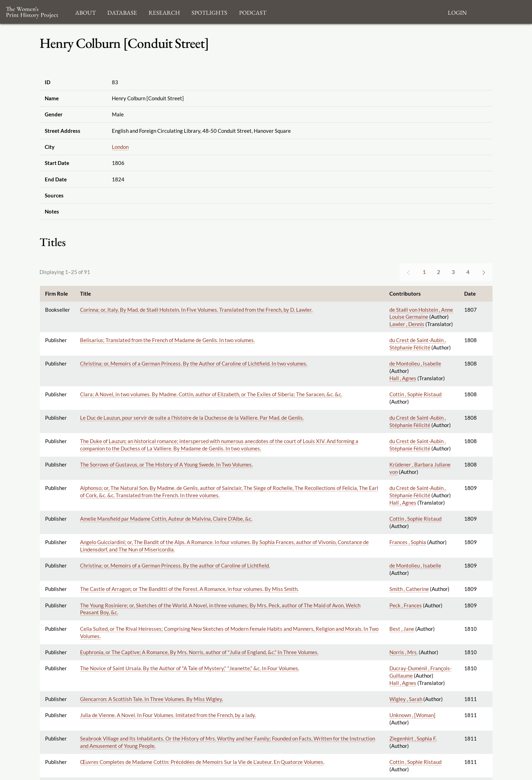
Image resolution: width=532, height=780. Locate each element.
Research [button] (164, 12)
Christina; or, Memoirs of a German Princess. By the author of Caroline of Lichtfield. (175, 565)
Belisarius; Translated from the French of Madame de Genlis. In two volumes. (167, 340)
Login (457, 12)
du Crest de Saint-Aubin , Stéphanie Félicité (418, 344)
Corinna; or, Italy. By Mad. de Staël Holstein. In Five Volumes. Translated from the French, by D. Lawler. (196, 310)
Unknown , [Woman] (412, 715)
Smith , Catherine (409, 589)
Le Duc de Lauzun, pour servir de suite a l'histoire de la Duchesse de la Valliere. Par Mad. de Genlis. (192, 418)
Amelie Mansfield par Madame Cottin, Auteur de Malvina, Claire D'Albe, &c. (166, 519)
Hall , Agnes (403, 378)
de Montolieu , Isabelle (415, 363)
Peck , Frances (406, 605)
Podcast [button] (253, 12)
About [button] (85, 12)
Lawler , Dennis (407, 324)
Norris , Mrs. (404, 652)
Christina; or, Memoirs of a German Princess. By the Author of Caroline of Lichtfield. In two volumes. (194, 363)
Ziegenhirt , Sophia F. (413, 738)
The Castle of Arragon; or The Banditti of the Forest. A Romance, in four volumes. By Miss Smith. (189, 589)
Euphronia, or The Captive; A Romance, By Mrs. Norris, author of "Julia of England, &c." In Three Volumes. (199, 652)
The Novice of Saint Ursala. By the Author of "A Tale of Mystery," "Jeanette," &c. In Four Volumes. (190, 668)
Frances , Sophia (408, 542)
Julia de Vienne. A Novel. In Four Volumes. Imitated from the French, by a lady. (168, 715)
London (120, 147)
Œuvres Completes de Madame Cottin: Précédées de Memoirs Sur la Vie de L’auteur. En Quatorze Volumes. (202, 762)
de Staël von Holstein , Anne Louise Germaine (421, 313)
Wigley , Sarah (406, 699)
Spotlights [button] (209, 12)
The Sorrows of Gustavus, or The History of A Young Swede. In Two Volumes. (166, 464)
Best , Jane (402, 629)
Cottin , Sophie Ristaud (415, 394)
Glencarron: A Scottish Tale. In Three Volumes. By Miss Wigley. (152, 699)
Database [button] (122, 12)
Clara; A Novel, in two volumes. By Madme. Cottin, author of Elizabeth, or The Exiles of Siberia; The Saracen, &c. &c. (211, 394)
